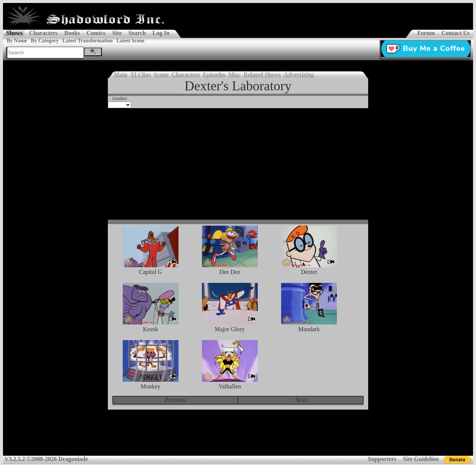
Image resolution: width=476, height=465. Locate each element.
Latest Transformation (88, 41)
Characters (44, 33)
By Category (45, 41)
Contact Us (456, 33)
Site (117, 33)
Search (137, 33)
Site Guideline (421, 459)
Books (72, 33)
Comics (96, 33)
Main (120, 75)
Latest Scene (130, 41)
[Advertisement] (238, 164)
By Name (17, 41)
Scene (161, 75)
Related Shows (262, 75)
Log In (161, 33)
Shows (15, 33)
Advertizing (299, 75)
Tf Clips (141, 75)
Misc (234, 75)
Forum (426, 33)
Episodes (214, 75)
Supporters (382, 459)
